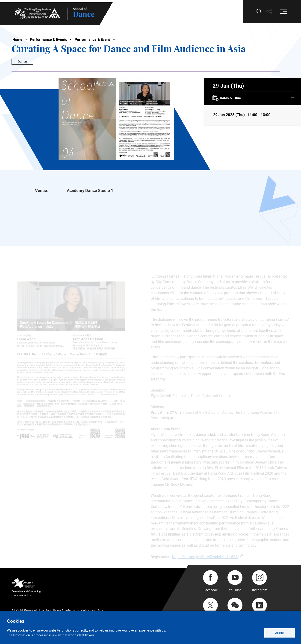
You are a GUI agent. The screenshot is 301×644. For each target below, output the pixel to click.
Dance (22, 61)
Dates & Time (253, 98)
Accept (279, 633)
